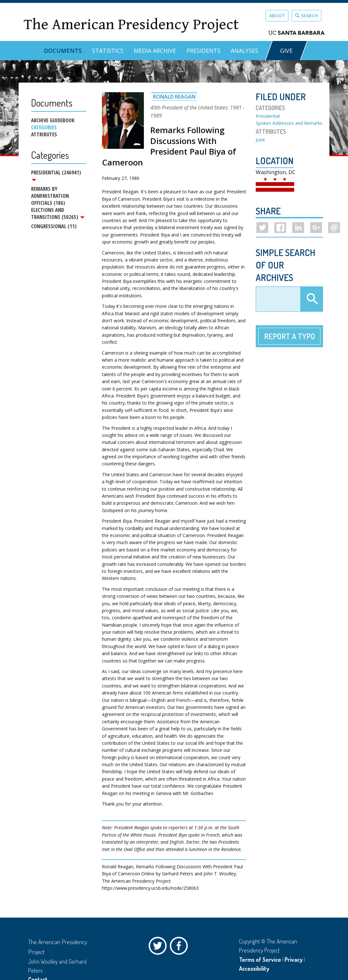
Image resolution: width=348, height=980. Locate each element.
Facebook (180, 947)
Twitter (159, 947)
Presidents (203, 51)
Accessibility (254, 968)
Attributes (44, 134)
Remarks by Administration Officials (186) (50, 197)
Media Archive (155, 51)
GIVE (286, 51)
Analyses (244, 51)
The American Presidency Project (131, 24)
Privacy (294, 960)
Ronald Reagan (174, 97)
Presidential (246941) (56, 175)
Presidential (268, 116)
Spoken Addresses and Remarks (289, 123)
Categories (44, 127)
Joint (260, 140)
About (277, 16)
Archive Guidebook (53, 120)
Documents (63, 51)
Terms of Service (260, 960)
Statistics (108, 51)
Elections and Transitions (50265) (58, 214)
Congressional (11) (54, 228)
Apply (311, 299)
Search (307, 16)
